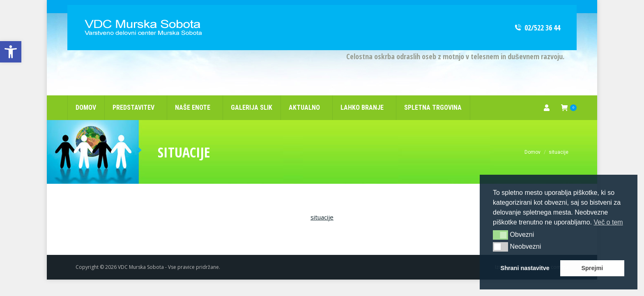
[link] (11, 52)
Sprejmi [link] (592, 268)
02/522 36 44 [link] (537, 14)
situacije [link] (322, 204)
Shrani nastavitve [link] (525, 268)
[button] (500, 235)
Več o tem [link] (608, 222)
